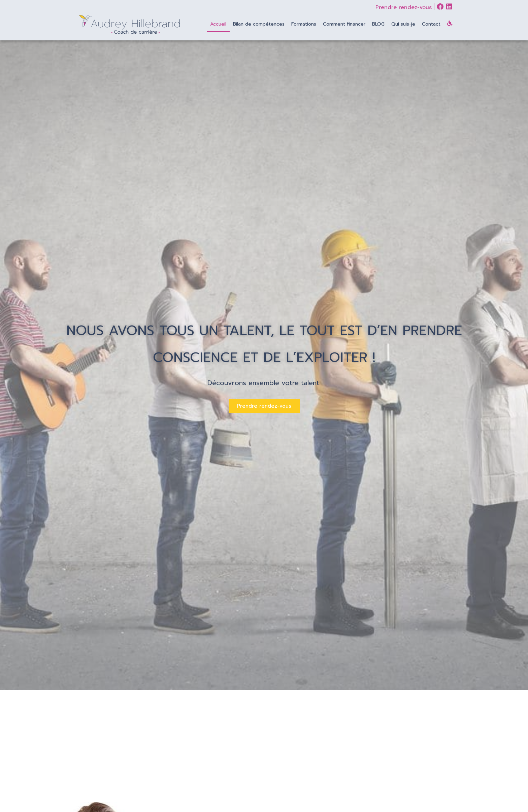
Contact (431, 24)
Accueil (218, 24)
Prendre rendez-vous (404, 7)
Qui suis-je (403, 24)
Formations (304, 24)
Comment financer (344, 24)
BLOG (378, 24)
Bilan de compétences (259, 24)
